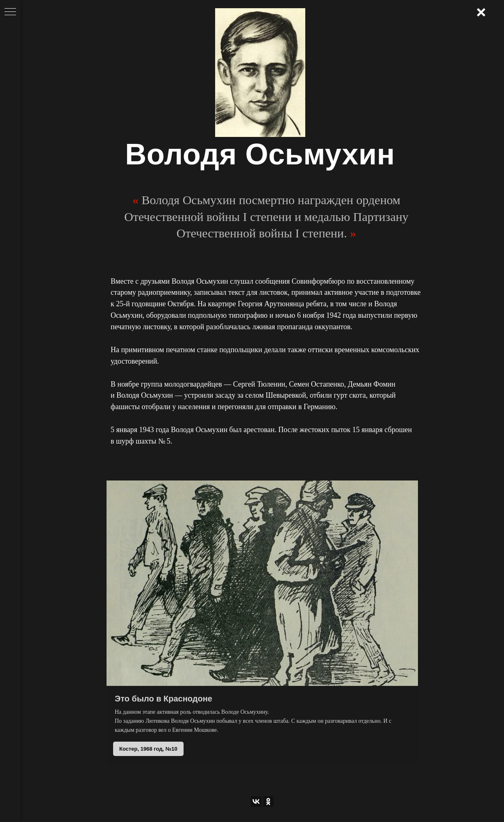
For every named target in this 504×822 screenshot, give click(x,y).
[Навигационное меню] (10, 12)
